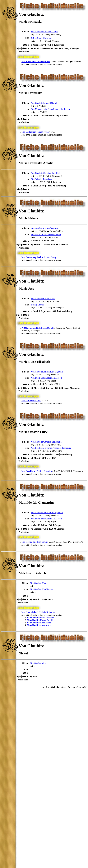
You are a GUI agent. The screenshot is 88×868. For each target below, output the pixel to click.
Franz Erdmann (40, 618)
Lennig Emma (37, 305)
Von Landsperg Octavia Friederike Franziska (51, 448)
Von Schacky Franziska (41, 179)
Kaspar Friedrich (41, 620)
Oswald (38, 328)
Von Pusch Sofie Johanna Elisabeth (47, 378)
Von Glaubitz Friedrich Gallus (44, 32)
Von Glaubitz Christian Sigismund (46, 442)
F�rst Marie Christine (41, 38)
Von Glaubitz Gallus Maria (43, 299)
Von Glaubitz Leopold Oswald (45, 103)
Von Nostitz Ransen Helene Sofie (46, 234)
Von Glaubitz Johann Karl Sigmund (47, 372)
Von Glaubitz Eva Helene (41, 589)
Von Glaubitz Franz (39, 583)
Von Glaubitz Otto (38, 663)
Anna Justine (39, 625)
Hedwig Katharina (38, 612)
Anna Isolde (39, 623)
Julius (31, 401)
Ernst (36, 62)
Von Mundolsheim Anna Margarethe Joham (50, 109)
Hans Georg (39, 257)
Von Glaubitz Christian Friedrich (46, 173)
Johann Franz (35, 132)
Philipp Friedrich (37, 471)
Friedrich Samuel (35, 542)
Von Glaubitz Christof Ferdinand (46, 228)
